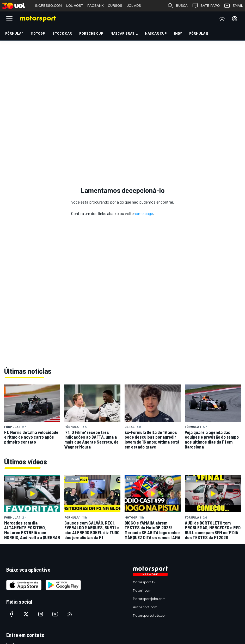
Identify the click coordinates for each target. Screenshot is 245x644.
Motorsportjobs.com (149, 599)
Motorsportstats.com (150, 615)
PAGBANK (96, 6)
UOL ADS (134, 6)
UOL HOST (75, 6)
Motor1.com (142, 590)
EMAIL (233, 6)
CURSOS (115, 6)
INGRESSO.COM (48, 6)
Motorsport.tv (144, 582)
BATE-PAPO (206, 6)
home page (143, 213)
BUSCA (177, 6)
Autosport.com (145, 607)
